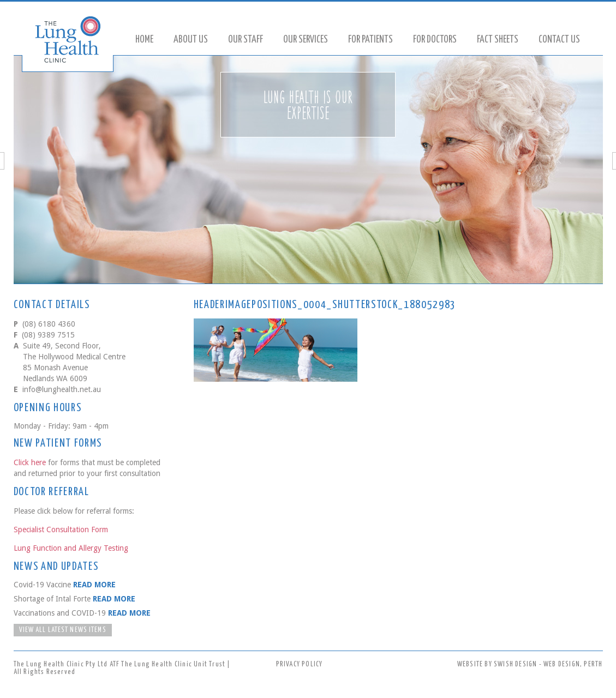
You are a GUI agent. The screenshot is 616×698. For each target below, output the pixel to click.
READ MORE (94, 585)
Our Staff (246, 40)
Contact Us (559, 40)
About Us (191, 40)
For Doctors (435, 40)
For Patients (370, 40)
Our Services (306, 40)
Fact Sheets (498, 40)
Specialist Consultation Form (61, 529)
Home (144, 40)
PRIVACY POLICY (300, 664)
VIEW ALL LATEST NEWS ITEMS (63, 630)
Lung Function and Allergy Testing (71, 548)
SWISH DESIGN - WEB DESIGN (537, 664)
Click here (30, 462)
